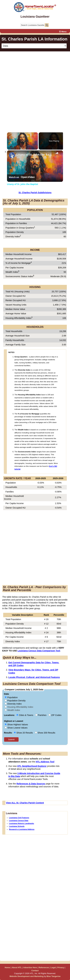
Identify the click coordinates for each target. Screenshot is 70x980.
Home (7, 967)
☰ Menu (63, 32)
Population (11, 697)
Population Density (15, 701)
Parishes (41, 715)
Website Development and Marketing (26, 976)
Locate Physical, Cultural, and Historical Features (34, 677)
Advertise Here (30, 967)
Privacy (61, 967)
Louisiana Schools (17, 826)
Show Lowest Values (16, 728)
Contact (35, 971)
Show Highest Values (16, 725)
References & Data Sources (31, 784)
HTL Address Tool (45, 762)
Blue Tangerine (54, 976)
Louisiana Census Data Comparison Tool (39, 651)
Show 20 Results (24, 733)
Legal (53, 967)
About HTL (17, 967)
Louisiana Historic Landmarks (21, 823)
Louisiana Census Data (19, 821)
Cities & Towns (25, 715)
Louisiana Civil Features (19, 818)
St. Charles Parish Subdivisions (35, 193)
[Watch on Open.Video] (22, 177)
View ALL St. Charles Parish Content (25, 803)
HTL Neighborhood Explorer (32, 766)
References (44, 967)
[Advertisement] (35, 89)
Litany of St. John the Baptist (35, 155)
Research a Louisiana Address (22, 829)
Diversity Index (13, 704)
